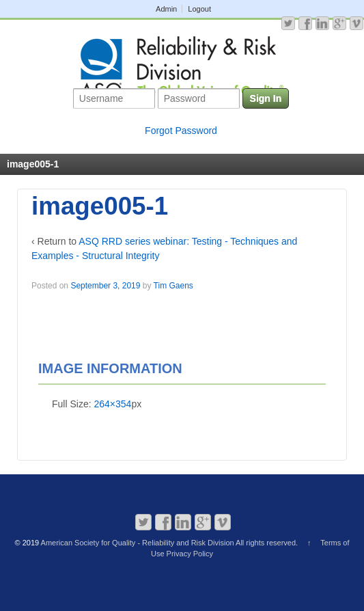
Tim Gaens (173, 286)
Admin (166, 9)
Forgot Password (181, 131)
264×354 (112, 404)
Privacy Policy (190, 554)
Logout (199, 9)
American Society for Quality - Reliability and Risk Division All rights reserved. (169, 543)
